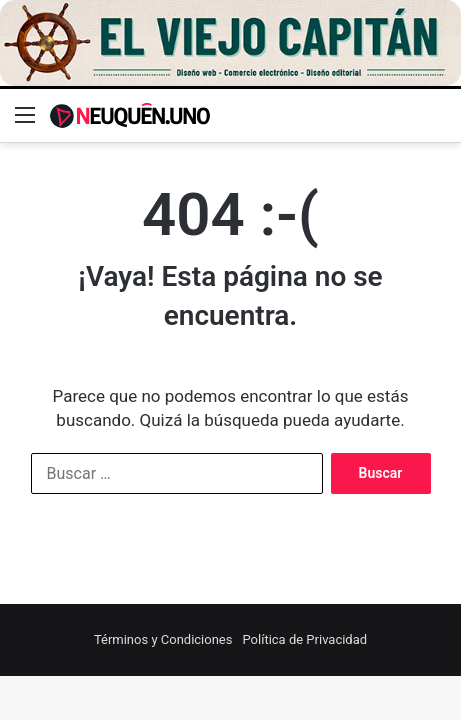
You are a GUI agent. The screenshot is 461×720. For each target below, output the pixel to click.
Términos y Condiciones (163, 639)
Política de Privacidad (304, 639)
